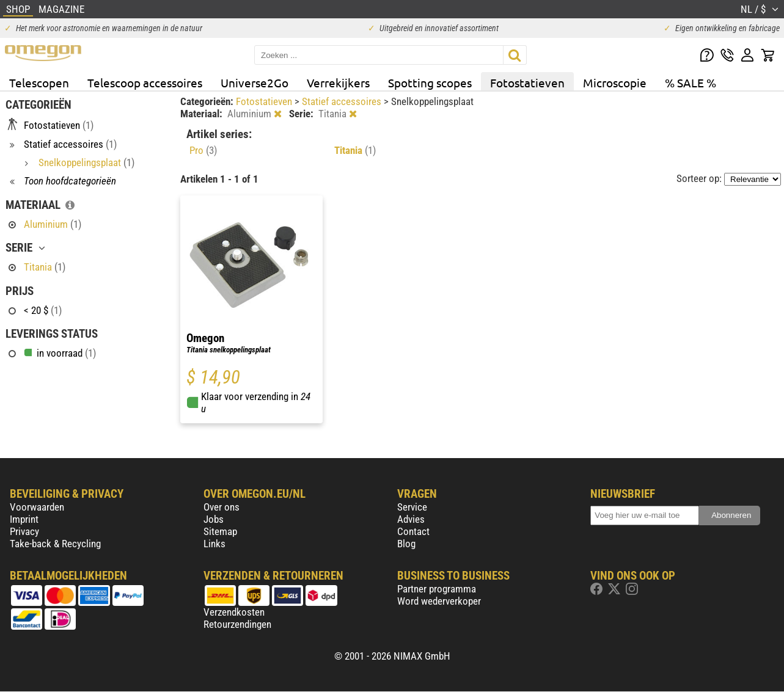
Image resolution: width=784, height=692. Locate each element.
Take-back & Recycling (55, 544)
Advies (411, 519)
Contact (413, 531)
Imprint (24, 519)
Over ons (222, 507)
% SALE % (691, 82)
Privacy (24, 531)
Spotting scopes (430, 82)
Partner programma (437, 589)
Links (214, 544)
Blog (406, 544)
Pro (203, 150)
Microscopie (615, 82)
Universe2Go (255, 82)
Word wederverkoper (439, 601)
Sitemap (220, 531)
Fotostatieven (527, 82)
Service (412, 507)
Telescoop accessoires (145, 82)
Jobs (214, 519)
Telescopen (39, 82)
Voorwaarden (37, 507)
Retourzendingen (237, 624)
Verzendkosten (234, 612)
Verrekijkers (338, 82)
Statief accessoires (343, 101)
